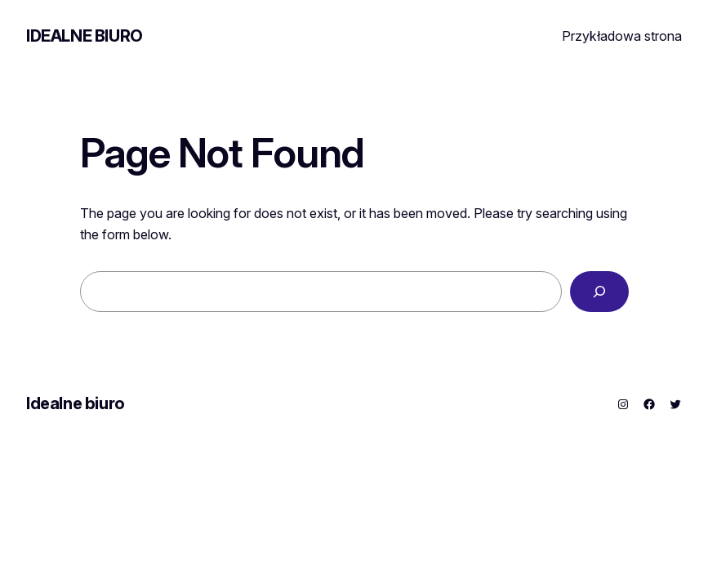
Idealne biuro (85, 36)
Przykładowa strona (622, 36)
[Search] (599, 292)
